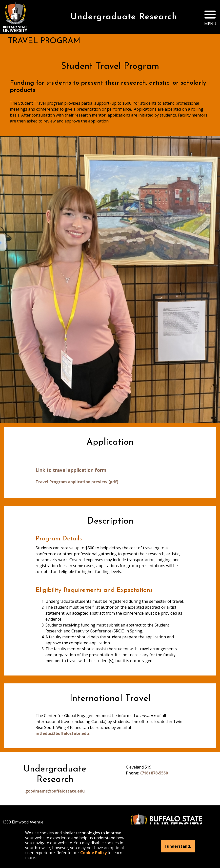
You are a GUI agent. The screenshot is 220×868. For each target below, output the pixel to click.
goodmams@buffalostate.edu (55, 791)
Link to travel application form (71, 470)
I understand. (178, 846)
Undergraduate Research (124, 17)
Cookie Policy (93, 853)
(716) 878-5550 (154, 773)
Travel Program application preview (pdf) (77, 482)
